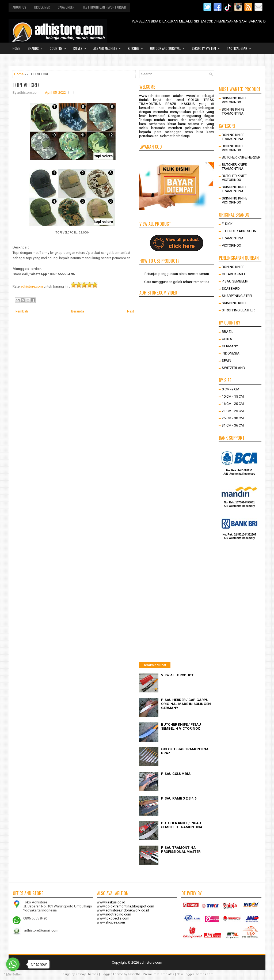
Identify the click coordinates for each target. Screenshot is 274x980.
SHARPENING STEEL (237, 296)
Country (60, 47)
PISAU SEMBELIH (235, 281)
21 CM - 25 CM (233, 411)
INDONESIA (231, 353)
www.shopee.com (111, 922)
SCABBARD (231, 289)
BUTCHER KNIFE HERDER (241, 157)
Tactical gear (241, 47)
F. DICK (227, 224)
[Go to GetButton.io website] (13, 975)
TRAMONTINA (233, 238)
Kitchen (137, 47)
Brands (37, 47)
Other (20, 58)
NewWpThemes (87, 974)
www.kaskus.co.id (111, 902)
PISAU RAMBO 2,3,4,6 (179, 798)
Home (16, 48)
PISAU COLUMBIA (176, 774)
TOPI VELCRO (26, 85)
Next (131, 311)
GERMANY (230, 346)
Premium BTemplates (159, 974)
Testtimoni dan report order (104, 7)
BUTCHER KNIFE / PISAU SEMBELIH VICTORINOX (181, 726)
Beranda (78, 311)
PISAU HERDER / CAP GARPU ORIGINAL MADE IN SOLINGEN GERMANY (186, 704)
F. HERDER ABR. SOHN (239, 231)
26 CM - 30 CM (233, 418)
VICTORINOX (231, 245)
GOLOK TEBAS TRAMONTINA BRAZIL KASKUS (177, 102)
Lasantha (134, 974)
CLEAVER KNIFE (234, 274)
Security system (207, 47)
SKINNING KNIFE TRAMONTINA (235, 189)
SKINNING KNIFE (235, 303)
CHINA (227, 339)
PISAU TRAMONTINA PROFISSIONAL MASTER (181, 850)
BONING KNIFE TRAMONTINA (233, 111)
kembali (22, 311)
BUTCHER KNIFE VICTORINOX (234, 178)
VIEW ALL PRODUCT (177, 675)
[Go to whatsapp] (13, 964)
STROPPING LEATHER (238, 310)
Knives (81, 47)
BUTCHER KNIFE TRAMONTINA (234, 167)
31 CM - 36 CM (233, 425)
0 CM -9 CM (231, 389)
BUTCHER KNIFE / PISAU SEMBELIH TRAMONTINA (182, 825)
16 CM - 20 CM (233, 404)
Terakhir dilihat (155, 665)
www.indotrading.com (114, 914)
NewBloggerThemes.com (195, 974)
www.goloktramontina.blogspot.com (125, 906)
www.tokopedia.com (113, 918)
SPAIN (227, 361)
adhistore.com (32, 286)
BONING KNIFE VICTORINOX (233, 148)
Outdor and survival (169, 47)
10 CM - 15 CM (233, 396)
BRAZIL (228, 332)
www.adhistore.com (155, 96)
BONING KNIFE (233, 267)
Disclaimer (42, 7)
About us (19, 7)
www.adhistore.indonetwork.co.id (123, 910)
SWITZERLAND (233, 368)
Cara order (66, 7)
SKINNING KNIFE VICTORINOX (235, 100)
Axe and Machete (109, 47)
